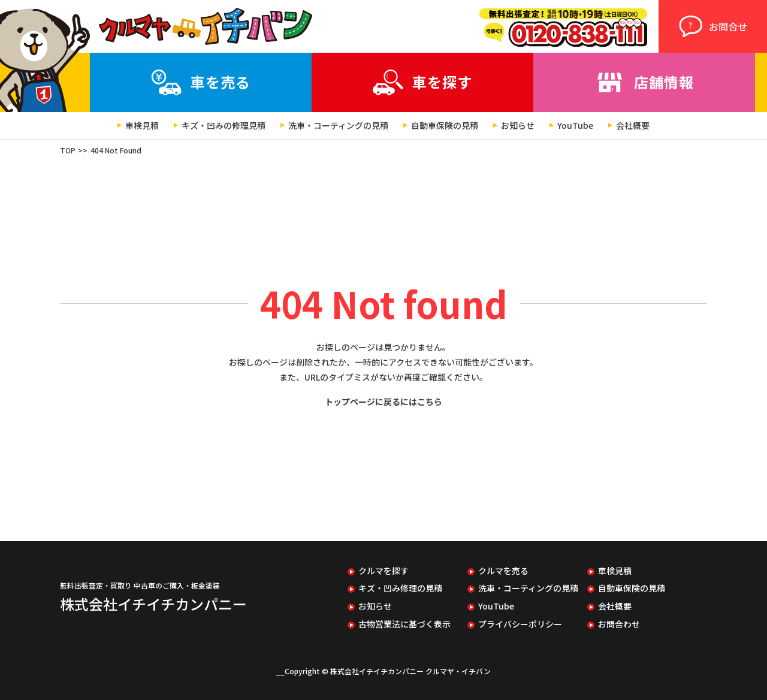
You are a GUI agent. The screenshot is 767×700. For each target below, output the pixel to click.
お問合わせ (619, 624)
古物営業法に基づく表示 (404, 624)
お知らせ (518, 126)
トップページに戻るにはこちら (383, 402)
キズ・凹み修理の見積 (400, 588)
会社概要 (633, 126)
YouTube (575, 126)
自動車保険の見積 (445, 126)
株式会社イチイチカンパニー (153, 604)
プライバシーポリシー (520, 624)
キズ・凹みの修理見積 (224, 126)
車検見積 (142, 126)
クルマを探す (383, 571)
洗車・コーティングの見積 (338, 126)
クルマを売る (503, 571)
